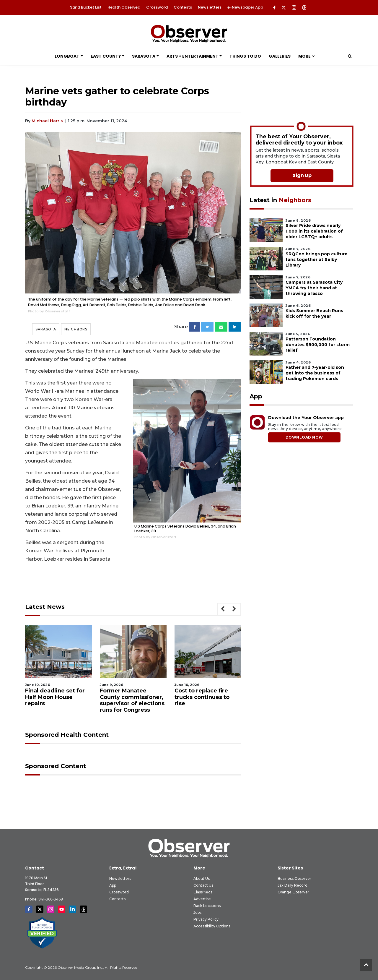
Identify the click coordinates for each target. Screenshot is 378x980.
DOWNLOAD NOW (304, 437)
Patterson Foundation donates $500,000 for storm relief (318, 345)
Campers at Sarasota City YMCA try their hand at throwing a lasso (314, 288)
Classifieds (203, 892)
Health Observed (124, 7)
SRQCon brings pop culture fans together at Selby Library (317, 259)
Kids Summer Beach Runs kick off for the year (314, 313)
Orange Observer (293, 892)
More (304, 56)
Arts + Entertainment (193, 56)
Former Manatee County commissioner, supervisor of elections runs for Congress (207, 700)
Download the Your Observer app (306, 418)
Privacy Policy (206, 919)
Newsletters (210, 7)
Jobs (197, 912)
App (113, 885)
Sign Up (302, 175)
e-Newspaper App (245, 7)
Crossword (157, 7)
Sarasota (144, 56)
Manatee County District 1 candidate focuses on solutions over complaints (54, 700)
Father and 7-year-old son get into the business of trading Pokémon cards (315, 373)
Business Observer (294, 878)
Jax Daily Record (293, 885)
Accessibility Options (212, 926)
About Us (202, 878)
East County (106, 56)
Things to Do (245, 56)
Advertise (202, 899)
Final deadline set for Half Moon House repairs (130, 697)
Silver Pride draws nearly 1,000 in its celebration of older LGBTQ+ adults (314, 231)
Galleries (280, 56)
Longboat (67, 56)
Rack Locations (207, 906)
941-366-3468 (51, 899)
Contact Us (203, 885)
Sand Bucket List (86, 7)
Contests (183, 7)
